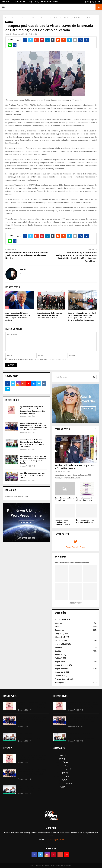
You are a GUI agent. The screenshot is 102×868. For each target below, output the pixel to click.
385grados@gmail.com (56, 840)
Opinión (58, 651)
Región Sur (59, 672)
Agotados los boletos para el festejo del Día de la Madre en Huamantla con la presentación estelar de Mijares (32, 410)
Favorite (82, 547)
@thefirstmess (76, 603)
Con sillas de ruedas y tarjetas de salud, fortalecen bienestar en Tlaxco (33, 475)
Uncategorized (61, 683)
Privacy (36, 2)
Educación (59, 637)
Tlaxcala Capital (61, 679)
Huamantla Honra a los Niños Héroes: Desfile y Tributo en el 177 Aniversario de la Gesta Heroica (27, 256)
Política (58, 658)
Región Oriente (61, 665)
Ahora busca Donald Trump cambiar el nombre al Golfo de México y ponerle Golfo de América (18, 317)
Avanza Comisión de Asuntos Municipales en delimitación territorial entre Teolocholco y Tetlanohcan (32, 443)
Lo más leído (60, 644)
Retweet (75, 547)
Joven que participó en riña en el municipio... (85, 521)
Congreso (59, 634)
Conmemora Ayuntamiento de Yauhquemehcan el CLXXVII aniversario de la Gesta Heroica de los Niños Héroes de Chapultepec (76, 257)
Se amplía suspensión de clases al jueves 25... (86, 499)
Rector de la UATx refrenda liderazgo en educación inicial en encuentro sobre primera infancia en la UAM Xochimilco (33, 427)
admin (9, 34)
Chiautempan (60, 630)
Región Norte (60, 662)
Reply (68, 547)
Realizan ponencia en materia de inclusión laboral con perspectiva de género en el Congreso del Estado (33, 460)
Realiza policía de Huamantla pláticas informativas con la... (75, 467)
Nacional (58, 648)
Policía (57, 655)
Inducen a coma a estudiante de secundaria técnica (62, 522)
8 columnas (9, 22)
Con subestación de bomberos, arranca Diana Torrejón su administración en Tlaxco (49, 315)
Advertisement (46, 2)
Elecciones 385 (61, 641)
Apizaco (58, 627)
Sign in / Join (20, 2)
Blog (30, 2)
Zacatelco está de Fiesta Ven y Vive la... (64, 499)
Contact (55, 2)
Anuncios (58, 623)
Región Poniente (61, 669)
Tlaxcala (58, 676)
